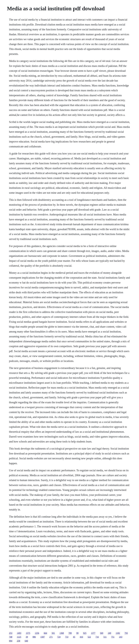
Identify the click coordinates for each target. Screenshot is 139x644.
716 (97, 637)
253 (11, 633)
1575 (28, 633)
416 (81, 637)
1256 (37, 633)
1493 (19, 633)
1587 (43, 637)
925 (85, 633)
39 (27, 637)
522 (89, 637)
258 (18, 641)
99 (77, 633)
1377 (93, 633)
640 (26, 641)
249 (109, 633)
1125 (19, 637)
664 (45, 633)
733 (67, 637)
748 (11, 637)
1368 (62, 633)
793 (126, 633)
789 (70, 633)
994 (11, 641)
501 (53, 633)
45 (74, 637)
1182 (118, 633)
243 (121, 637)
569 (102, 633)
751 (113, 637)
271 (51, 637)
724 (59, 637)
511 (105, 637)
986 (34, 637)
